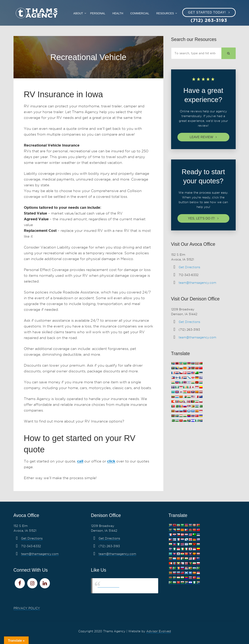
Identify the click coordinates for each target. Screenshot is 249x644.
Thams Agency (108, 586)
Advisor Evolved (159, 631)
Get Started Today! (207, 12)
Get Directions (189, 267)
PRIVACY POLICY (27, 608)
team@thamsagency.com (197, 283)
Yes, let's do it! (202, 218)
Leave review (202, 137)
